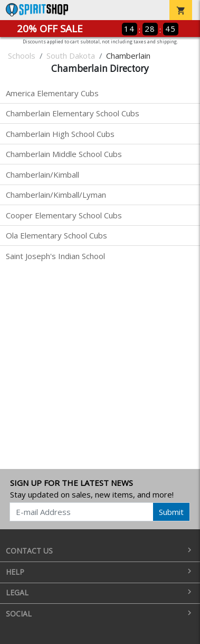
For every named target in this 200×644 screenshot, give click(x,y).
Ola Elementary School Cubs (56, 235)
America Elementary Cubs (52, 93)
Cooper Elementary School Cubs (64, 215)
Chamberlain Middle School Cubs (64, 154)
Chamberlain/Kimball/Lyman (56, 195)
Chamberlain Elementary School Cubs (73, 113)
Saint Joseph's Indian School (55, 256)
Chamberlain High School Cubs (60, 134)
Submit (171, 512)
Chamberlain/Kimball (42, 174)
